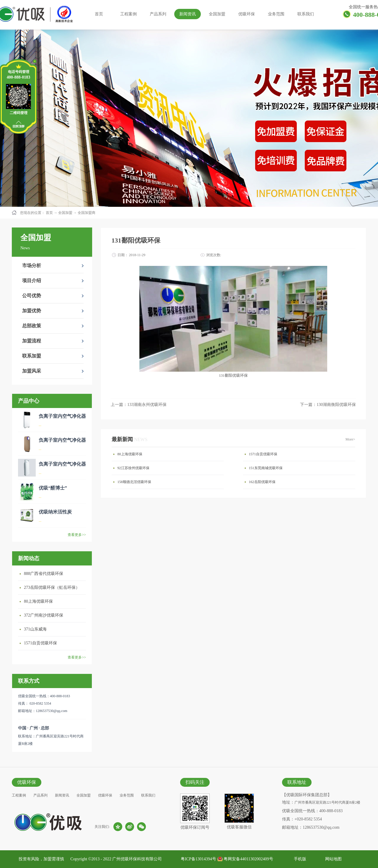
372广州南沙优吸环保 (44, 615)
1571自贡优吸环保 (40, 643)
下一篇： (328, 405)
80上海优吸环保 (38, 601)
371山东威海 (35, 629)
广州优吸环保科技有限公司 (137, 859)
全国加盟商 (87, 213)
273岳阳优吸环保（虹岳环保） (52, 587)
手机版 (299, 859)
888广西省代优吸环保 (44, 574)
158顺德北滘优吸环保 (134, 482)
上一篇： (139, 405)
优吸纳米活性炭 (55, 512)
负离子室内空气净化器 (62, 416)
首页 (99, 14)
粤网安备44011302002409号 (248, 859)
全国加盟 (65, 213)
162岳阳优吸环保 (262, 482)
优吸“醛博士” (53, 488)
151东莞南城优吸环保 (266, 468)
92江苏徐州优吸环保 (133, 468)
